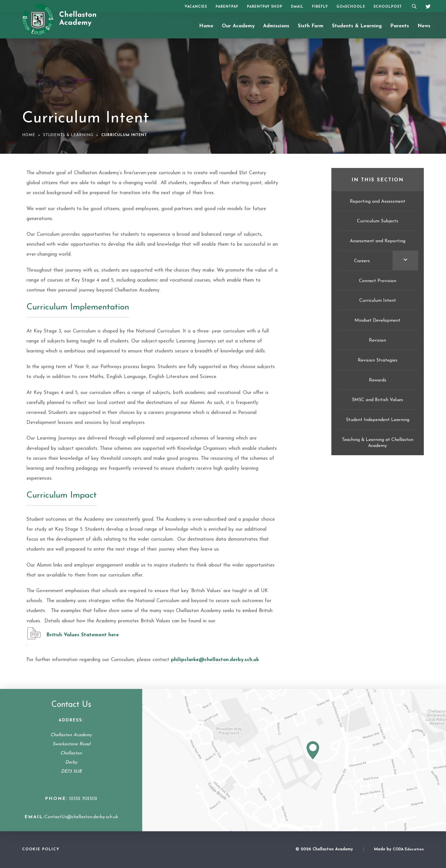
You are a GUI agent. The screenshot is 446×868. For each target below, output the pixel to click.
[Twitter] (426, 6)
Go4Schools (351, 7)
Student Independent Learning (378, 420)
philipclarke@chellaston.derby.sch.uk (215, 660)
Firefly (320, 7)
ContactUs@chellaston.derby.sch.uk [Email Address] (81, 817)
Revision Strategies (378, 360)
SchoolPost (388, 7)
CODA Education (408, 849)
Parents (400, 26)
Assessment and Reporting (378, 241)
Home (206, 26)
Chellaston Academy (78, 19)
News (424, 26)
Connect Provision (378, 281)
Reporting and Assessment (378, 202)
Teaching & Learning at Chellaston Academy (378, 443)
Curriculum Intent (378, 301)
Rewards (378, 380)
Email (297, 7)
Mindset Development (378, 321)
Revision (377, 340)
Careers (362, 261)
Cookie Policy (41, 849)
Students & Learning (357, 26)
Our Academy (238, 26)
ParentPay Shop (265, 7)
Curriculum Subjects (378, 221)
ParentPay (227, 7)
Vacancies (196, 7)
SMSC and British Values (377, 400)
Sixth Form (311, 26)
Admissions (276, 26)
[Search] (414, 6)
